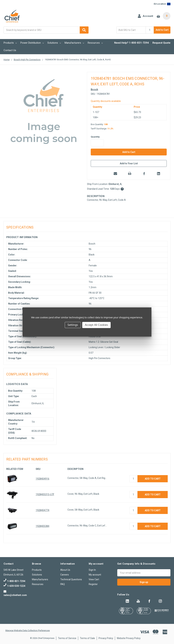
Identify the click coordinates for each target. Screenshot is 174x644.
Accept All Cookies (97, 325)
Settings (73, 325)
